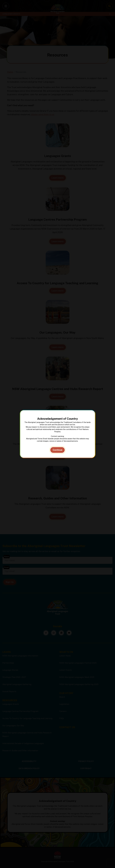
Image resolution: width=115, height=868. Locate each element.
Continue (57, 450)
